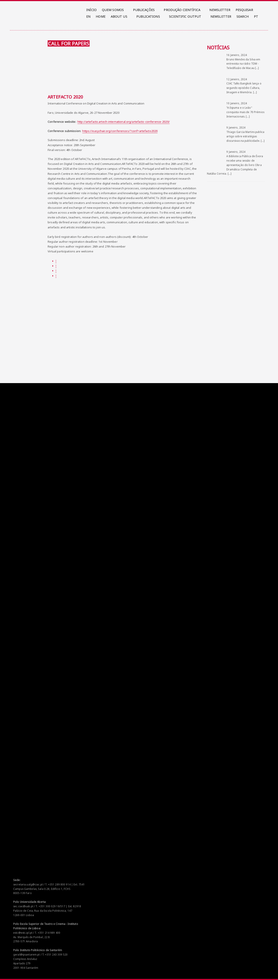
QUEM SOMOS (113, 10)
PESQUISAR (244, 10)
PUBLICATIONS (148, 16)
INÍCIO (91, 10)
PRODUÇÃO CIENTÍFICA (182, 10)
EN (88, 16)
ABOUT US (119, 16)
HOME (101, 16)
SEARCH (243, 16)
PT (256, 16)
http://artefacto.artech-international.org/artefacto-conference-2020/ (124, 122)
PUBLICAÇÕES (144, 10)
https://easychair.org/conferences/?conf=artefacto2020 (120, 131)
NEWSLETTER (220, 10)
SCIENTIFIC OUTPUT (185, 16)
